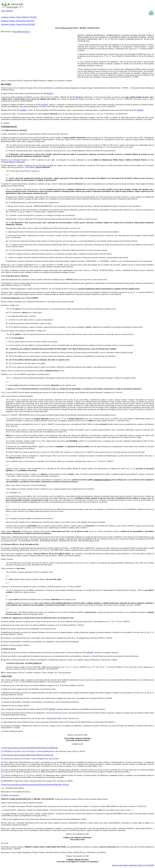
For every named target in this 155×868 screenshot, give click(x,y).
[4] (33, 443)
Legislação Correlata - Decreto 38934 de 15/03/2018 (19, 17)
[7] (137, 474)
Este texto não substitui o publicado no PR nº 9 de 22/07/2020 (133, 865)
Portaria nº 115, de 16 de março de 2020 (39, 165)
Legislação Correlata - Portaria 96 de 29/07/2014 (18, 21)
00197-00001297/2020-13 (21, 32)
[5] (14, 471)
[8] (45, 485)
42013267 (45, 105)
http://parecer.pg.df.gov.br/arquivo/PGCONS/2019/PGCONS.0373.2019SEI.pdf (31, 748)
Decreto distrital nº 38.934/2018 (14, 162)
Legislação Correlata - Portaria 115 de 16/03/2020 (18, 24)
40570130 (79, 97)
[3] (76, 415)
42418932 (23, 110)
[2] (32, 396)
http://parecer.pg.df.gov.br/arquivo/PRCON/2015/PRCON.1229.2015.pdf (28, 755)
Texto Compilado (7, 11)
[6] (100, 474)
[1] (112, 270)
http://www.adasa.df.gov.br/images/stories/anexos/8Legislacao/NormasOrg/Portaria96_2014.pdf (36, 785)
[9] (70, 554)
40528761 (50, 93)
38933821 (140, 110)
